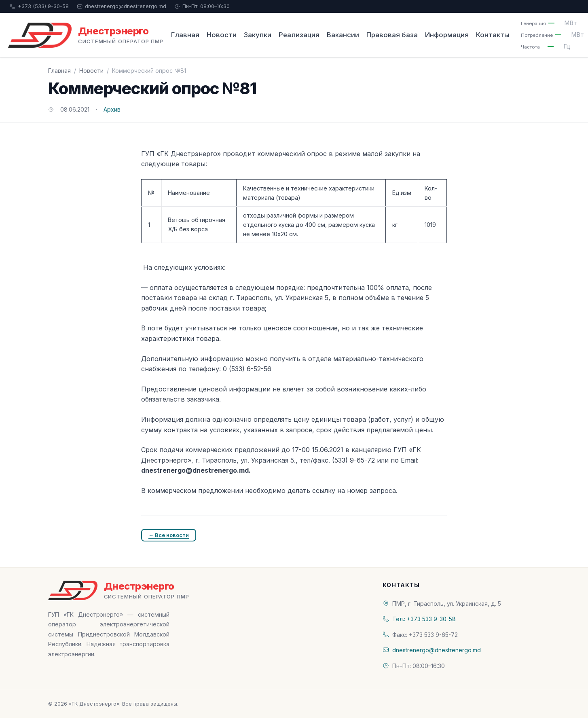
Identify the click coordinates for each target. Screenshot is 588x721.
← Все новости (169, 535)
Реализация (299, 35)
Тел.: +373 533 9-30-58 (424, 619)
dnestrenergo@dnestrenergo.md (122, 6)
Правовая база (392, 35)
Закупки (258, 35)
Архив (112, 109)
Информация (447, 35)
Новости (222, 35)
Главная (185, 35)
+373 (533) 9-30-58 (39, 6)
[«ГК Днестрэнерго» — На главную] (86, 35)
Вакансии (343, 35)
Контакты (493, 35)
